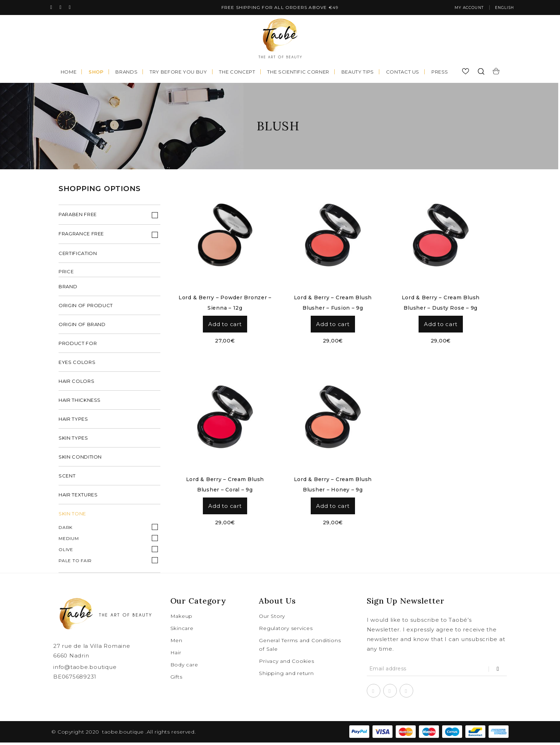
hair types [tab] (73, 421)
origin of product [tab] (86, 308)
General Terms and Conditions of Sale (300, 647)
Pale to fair (75, 563)
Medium (69, 541)
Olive (66, 552)
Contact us (403, 72)
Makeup (182, 619)
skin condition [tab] (80, 459)
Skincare (182, 631)
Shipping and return (286, 676)
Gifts (176, 679)
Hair (176, 655)
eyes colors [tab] (77, 365)
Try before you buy (178, 72)
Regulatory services (286, 631)
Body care (184, 667)
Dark (66, 530)
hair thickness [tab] (80, 402)
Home (69, 72)
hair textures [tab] (78, 497)
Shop (96, 72)
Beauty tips (358, 72)
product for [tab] (78, 346)
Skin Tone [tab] (72, 516)
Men (176, 643)
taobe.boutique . (124, 734)
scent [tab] (67, 478)
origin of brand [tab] (82, 327)
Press (440, 72)
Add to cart (225, 325)
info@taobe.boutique (85, 669)
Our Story (272, 619)
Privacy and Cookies (286, 664)
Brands (126, 72)
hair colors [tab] (76, 384)
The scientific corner (298, 72)
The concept (237, 72)
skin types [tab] (73, 440)
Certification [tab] (78, 256)
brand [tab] (68, 289)
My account (461, 8)
